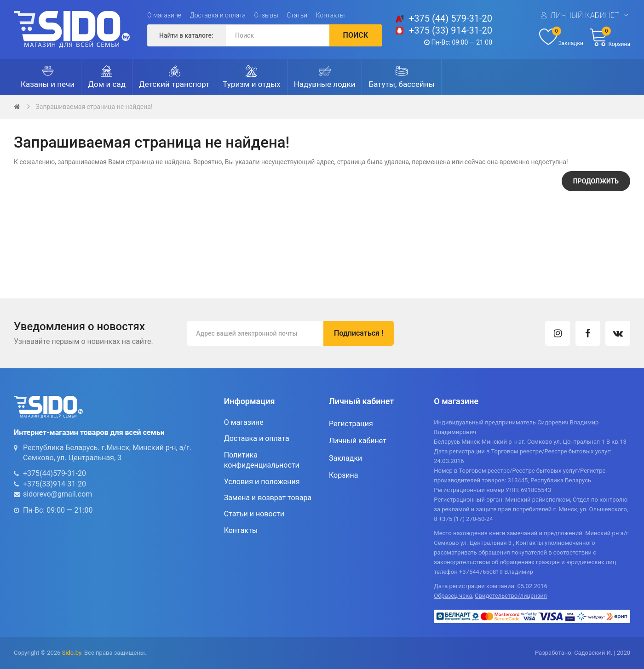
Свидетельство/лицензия (511, 596)
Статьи (297, 15)
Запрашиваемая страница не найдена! (94, 107)
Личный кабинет (585, 15)
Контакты (331, 15)
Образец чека (453, 596)
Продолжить (596, 181)
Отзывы (266, 15)
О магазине (164, 15)
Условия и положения (262, 482)
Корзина (343, 475)
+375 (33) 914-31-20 (451, 30)
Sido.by (72, 653)
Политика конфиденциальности (262, 460)
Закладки (345, 458)
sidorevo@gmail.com (57, 494)
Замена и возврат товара (268, 498)
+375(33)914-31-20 (55, 484)
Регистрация (351, 424)
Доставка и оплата (218, 15)
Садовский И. (593, 653)
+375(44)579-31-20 (55, 473)
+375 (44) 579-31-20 (451, 18)
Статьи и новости (254, 514)
